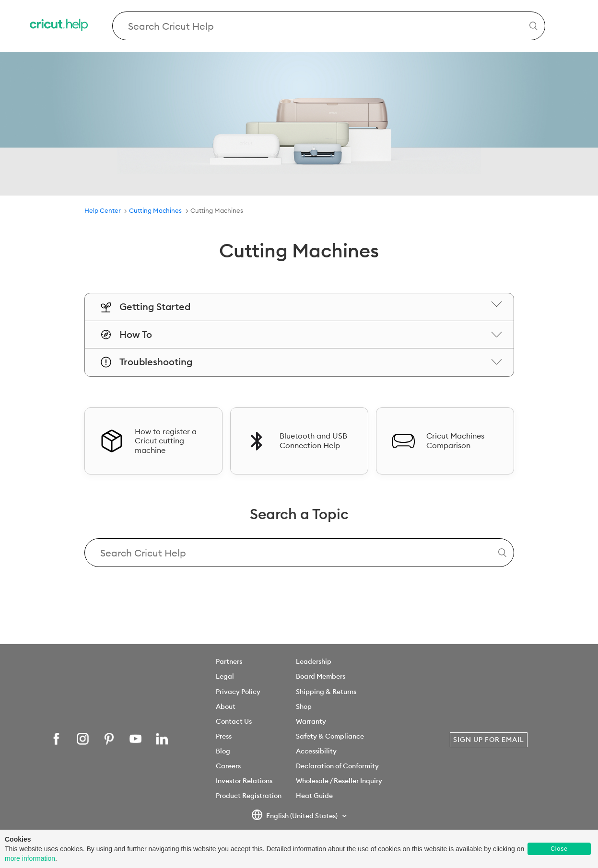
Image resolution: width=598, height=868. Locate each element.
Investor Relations (244, 781)
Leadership (314, 661)
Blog (223, 751)
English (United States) (295, 816)
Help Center (103, 210)
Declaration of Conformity (337, 766)
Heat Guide (314, 796)
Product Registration (249, 796)
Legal (225, 676)
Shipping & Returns (326, 692)
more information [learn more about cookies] (30, 858)
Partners (229, 661)
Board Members (321, 676)
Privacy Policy (238, 692)
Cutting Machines (155, 210)
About (226, 706)
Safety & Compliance (330, 736)
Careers (228, 766)
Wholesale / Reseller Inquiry (339, 781)
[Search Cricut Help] (329, 26)
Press (224, 736)
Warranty (311, 721)
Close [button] (559, 849)
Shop (304, 706)
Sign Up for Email (489, 740)
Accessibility (316, 751)
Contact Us (234, 721)
